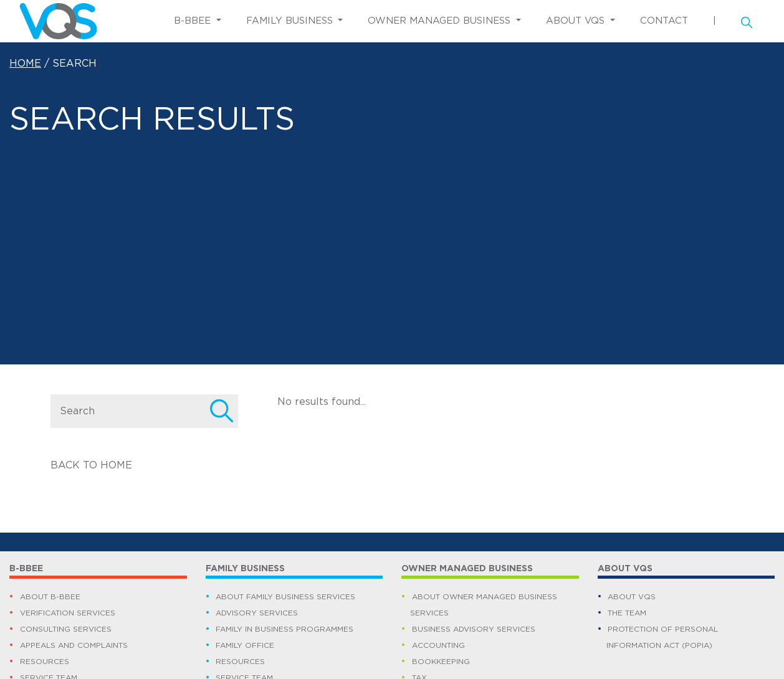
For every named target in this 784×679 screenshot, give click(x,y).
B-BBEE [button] (194, 21)
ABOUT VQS (632, 597)
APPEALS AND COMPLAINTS (74, 645)
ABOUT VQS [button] (577, 21)
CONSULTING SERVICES (66, 629)
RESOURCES (45, 662)
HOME (25, 64)
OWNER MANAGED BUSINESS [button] (441, 21)
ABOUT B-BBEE (50, 597)
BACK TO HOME (91, 465)
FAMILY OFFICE (245, 645)
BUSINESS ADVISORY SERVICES (474, 629)
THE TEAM (627, 613)
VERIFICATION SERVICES (68, 613)
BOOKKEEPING (441, 662)
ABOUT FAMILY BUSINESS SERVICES (285, 597)
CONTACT (664, 21)
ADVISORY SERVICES (257, 613)
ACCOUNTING (438, 645)
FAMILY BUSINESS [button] (291, 21)
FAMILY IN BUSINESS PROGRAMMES (284, 629)
